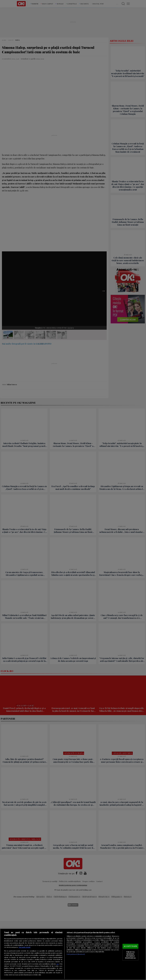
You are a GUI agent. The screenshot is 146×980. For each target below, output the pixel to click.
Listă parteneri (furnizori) (76, 954)
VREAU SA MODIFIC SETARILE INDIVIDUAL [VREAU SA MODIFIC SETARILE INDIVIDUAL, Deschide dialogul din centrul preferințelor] (130, 955)
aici (57, 964)
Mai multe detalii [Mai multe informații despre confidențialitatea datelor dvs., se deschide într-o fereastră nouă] (25, 947)
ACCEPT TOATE (130, 946)
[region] (73, 954)
